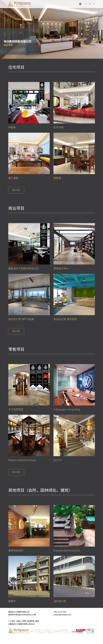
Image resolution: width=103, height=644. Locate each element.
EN (86, 4)
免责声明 (31, 621)
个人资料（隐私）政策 (17, 621)
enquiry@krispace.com (62, 615)
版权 (37, 621)
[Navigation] (80, 4)
